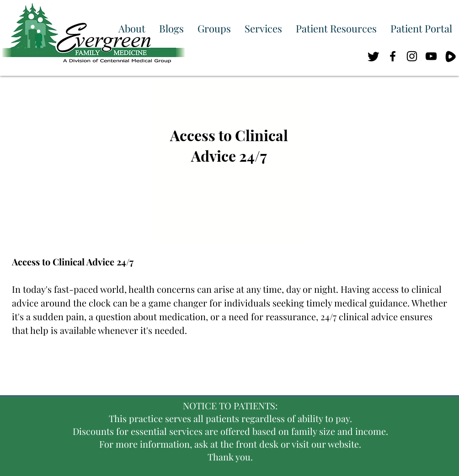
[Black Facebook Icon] (393, 56)
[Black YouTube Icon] (431, 56)
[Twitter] (374, 56)
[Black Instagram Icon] (412, 56)
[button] (132, 28)
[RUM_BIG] (450, 56)
